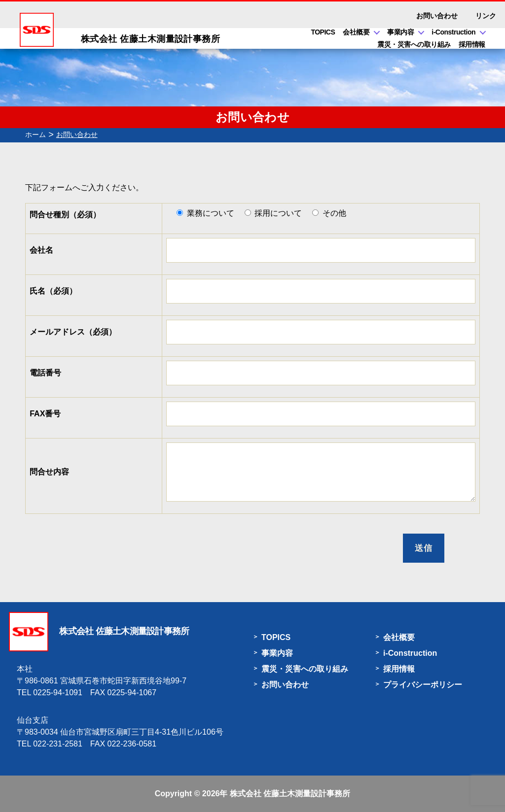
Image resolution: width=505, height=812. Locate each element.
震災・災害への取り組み (414, 44)
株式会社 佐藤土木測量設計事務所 (290, 794)
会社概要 (356, 32)
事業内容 (400, 32)
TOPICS (323, 32)
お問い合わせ (437, 16)
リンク (486, 16)
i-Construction (453, 32)
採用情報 (472, 44)
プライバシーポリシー (423, 685)
